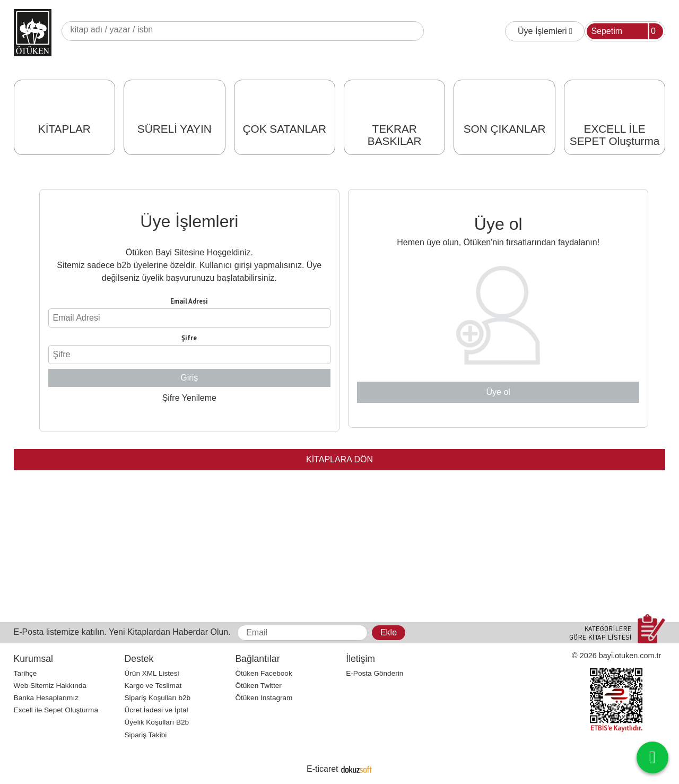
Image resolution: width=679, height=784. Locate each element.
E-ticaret (323, 769)
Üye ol (498, 392)
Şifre (189, 338)
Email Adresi (189, 301)
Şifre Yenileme (189, 398)
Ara (415, 31)
